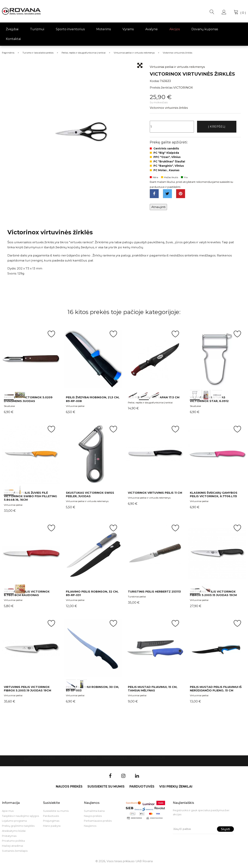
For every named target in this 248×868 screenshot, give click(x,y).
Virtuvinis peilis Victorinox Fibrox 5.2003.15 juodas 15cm (213, 595)
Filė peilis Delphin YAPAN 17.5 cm (154, 399)
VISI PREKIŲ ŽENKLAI (148, 759)
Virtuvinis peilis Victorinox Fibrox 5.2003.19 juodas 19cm (28, 690)
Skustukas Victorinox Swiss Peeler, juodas (90, 496)
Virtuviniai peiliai (75, 407)
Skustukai (9, 407)
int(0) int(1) (31, 360)
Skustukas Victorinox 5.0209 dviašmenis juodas (28, 401)
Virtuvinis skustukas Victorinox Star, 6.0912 (209, 401)
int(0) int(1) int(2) (155, 360)
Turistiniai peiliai (137, 598)
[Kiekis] (172, 127)
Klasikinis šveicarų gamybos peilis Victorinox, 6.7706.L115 (214, 496)
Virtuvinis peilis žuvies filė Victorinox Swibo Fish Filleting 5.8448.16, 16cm (30, 498)
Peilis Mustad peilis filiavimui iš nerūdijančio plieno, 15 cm (216, 690)
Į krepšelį (217, 127)
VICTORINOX (183, 88)
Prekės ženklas (161, 88)
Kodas (154, 81)
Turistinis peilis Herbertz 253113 (154, 593)
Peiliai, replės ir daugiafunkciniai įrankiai (150, 404)
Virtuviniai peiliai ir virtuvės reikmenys (87, 503)
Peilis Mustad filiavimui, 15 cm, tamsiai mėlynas (153, 690)
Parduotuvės (114, 759)
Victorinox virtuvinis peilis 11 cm (155, 494)
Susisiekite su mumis (78, 759)
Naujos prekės (42, 759)
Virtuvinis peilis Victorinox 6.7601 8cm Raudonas (27, 595)
